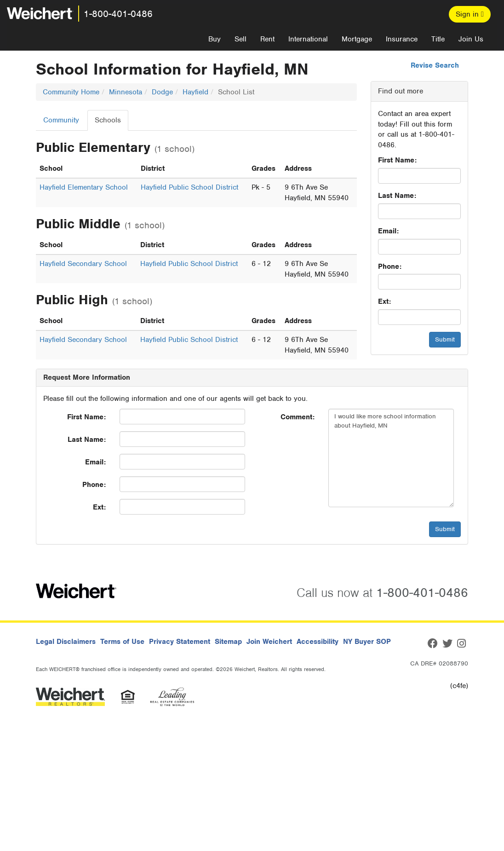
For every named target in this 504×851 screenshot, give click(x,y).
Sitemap (228, 642)
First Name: (397, 160)
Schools (108, 120)
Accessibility (318, 642)
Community (61, 120)
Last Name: (397, 196)
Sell (241, 39)
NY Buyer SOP (367, 642)
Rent (267, 39)
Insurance (402, 39)
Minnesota (126, 92)
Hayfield (195, 92)
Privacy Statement (180, 642)
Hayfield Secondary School (83, 264)
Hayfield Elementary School (84, 187)
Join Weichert (269, 642)
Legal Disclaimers (66, 642)
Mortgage (357, 39)
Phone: (390, 266)
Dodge (162, 92)
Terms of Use (122, 642)
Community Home (71, 92)
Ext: (384, 301)
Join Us (471, 39)
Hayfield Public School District (189, 187)
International (308, 39)
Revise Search (435, 65)
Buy (215, 39)
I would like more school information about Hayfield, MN (391, 458)
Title (438, 39)
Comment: (298, 417)
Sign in (470, 14)
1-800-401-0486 (118, 14)
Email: (388, 231)
